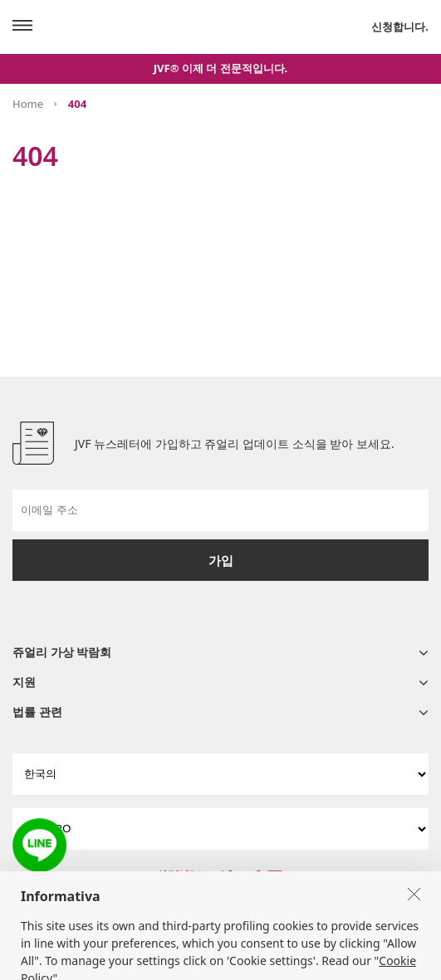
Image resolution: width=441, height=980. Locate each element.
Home (28, 104)
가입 (221, 560)
